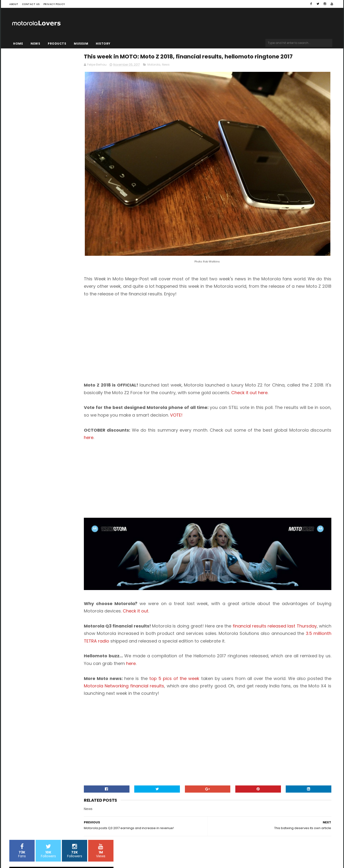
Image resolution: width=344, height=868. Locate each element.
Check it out (196, 588)
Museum (81, 44)
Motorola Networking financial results (200, 670)
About (14, 4)
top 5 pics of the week (212, 662)
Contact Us (31, 4)
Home (18, 44)
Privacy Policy (54, 4)
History (103, 44)
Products (57, 44)
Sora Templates (39, 850)
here (171, 426)
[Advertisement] (163, 319)
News (35, 44)
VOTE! (263, 403)
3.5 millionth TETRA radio (214, 617)
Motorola (193, 76)
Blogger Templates (70, 850)
